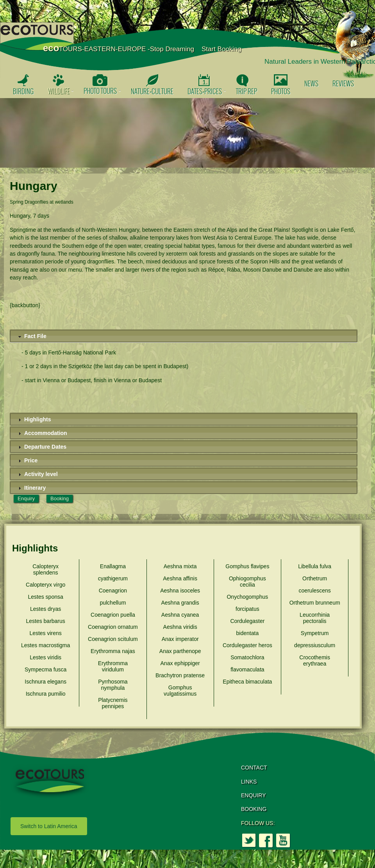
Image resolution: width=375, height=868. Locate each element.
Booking (60, 498)
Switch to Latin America (49, 826)
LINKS (249, 782)
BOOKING (254, 809)
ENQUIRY (254, 795)
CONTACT (254, 768)
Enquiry (26, 498)
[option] (187, 133)
